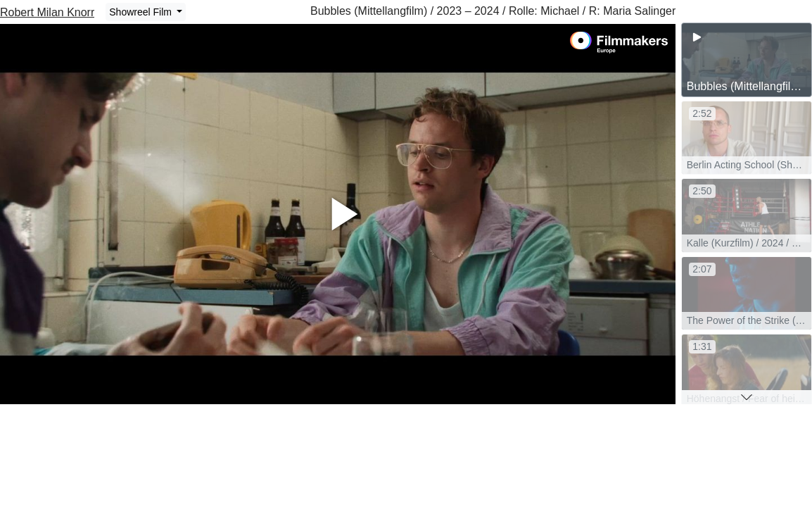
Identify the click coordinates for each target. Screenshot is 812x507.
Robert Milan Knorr (47, 12)
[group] (747, 60)
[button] (747, 397)
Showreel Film (142, 12)
